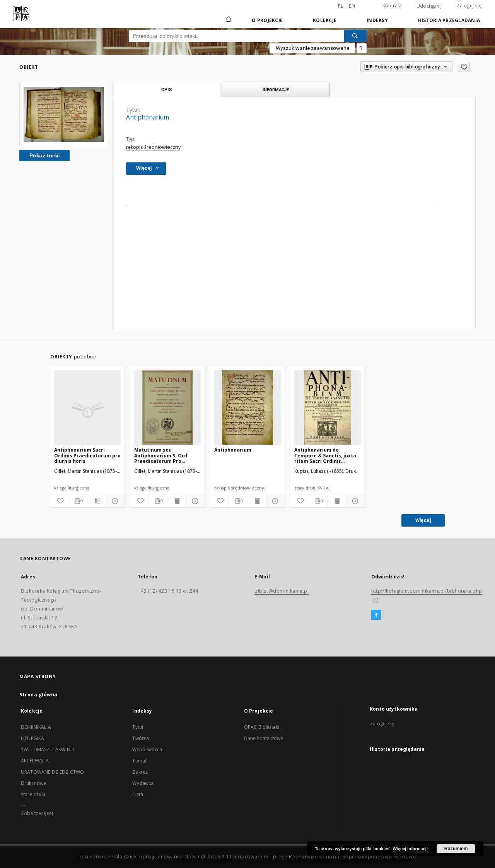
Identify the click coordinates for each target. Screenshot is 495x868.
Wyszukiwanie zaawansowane (312, 48)
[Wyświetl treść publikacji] (177, 501)
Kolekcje (325, 20)
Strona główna (38, 695)
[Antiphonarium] (247, 408)
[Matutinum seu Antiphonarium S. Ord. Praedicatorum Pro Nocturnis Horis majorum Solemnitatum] (167, 408)
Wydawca (143, 783)
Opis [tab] (166, 90)
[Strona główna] (228, 20)
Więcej (423, 520)
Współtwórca (147, 749)
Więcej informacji (410, 849)
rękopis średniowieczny (153, 147)
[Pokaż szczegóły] (114, 501)
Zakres (140, 772)
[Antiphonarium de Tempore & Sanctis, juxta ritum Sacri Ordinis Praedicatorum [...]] (328, 408)
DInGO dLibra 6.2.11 (208, 857)
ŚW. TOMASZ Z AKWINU (47, 749)
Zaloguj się (469, 6)
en (352, 6)
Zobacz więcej (37, 813)
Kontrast (392, 6)
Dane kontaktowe (264, 738)
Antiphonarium (233, 450)
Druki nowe (34, 783)
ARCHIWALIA (35, 761)
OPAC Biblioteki (262, 727)
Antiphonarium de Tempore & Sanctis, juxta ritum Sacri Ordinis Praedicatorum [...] (325, 455)
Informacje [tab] (276, 90)
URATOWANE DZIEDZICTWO (52, 772)
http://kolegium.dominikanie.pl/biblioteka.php (427, 591)
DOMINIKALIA (36, 727)
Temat (139, 761)
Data (138, 794)
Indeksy (377, 20)
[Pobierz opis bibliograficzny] (78, 501)
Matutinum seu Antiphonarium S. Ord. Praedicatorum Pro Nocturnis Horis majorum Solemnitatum (166, 455)
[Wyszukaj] (355, 36)
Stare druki (33, 794)
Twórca (141, 738)
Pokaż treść (44, 155)
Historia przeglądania (449, 20)
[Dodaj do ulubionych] (464, 67)
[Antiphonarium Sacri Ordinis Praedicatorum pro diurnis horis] (87, 408)
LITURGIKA (32, 738)
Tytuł (138, 727)
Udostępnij (429, 6)
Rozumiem (456, 849)
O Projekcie (267, 20)
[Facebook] (376, 615)
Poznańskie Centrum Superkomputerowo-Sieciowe (352, 857)
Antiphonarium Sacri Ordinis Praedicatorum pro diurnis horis (87, 455)
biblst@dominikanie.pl (282, 591)
